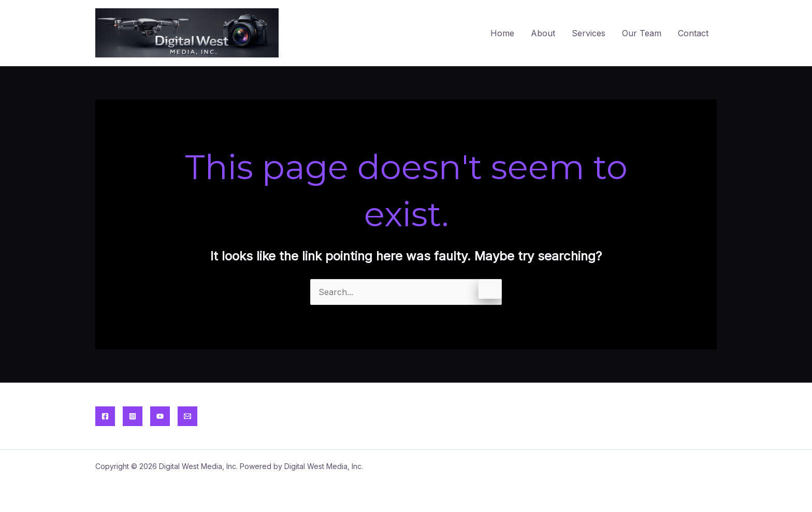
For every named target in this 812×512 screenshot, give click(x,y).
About (543, 33)
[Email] (187, 416)
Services (589, 33)
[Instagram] (133, 416)
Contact (693, 33)
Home (502, 33)
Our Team (642, 33)
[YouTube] (160, 416)
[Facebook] (105, 416)
